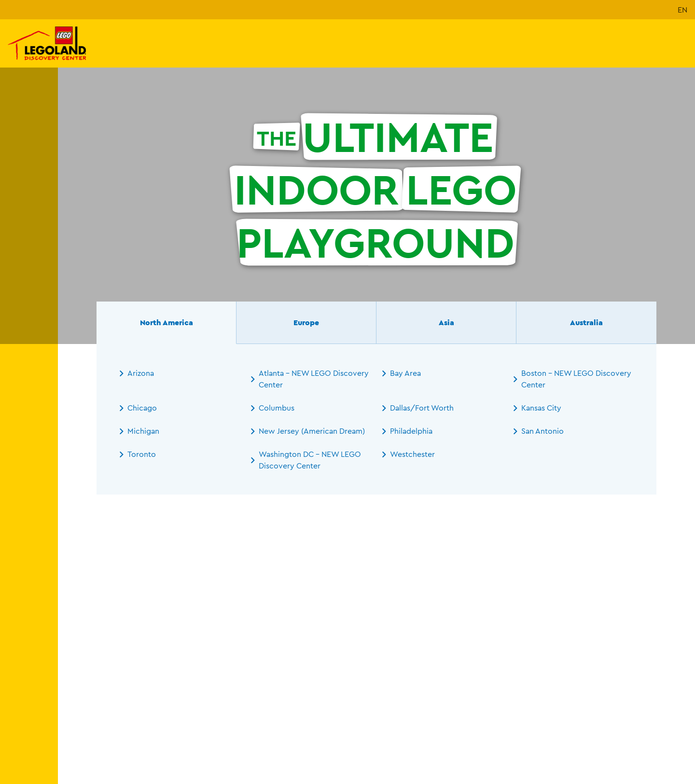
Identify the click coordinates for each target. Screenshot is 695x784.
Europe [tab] (306, 322)
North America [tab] (167, 322)
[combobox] (184, 701)
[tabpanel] (376, 419)
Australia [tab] (586, 322)
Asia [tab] (446, 322)
